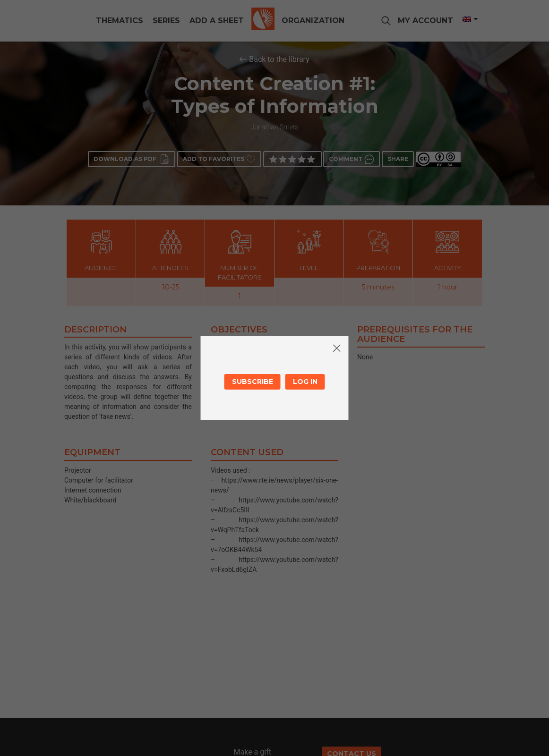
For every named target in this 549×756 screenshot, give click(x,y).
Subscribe (253, 382)
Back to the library (279, 59)
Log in (305, 382)
